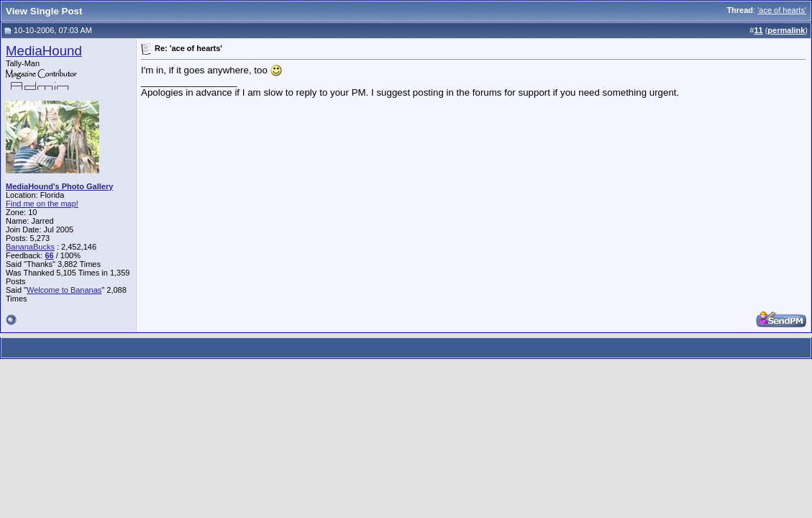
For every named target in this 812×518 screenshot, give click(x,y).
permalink (786, 30)
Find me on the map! (42, 204)
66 (49, 255)
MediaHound (44, 51)
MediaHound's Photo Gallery (59, 186)
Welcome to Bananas (64, 290)
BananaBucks (30, 247)
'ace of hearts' (782, 10)
